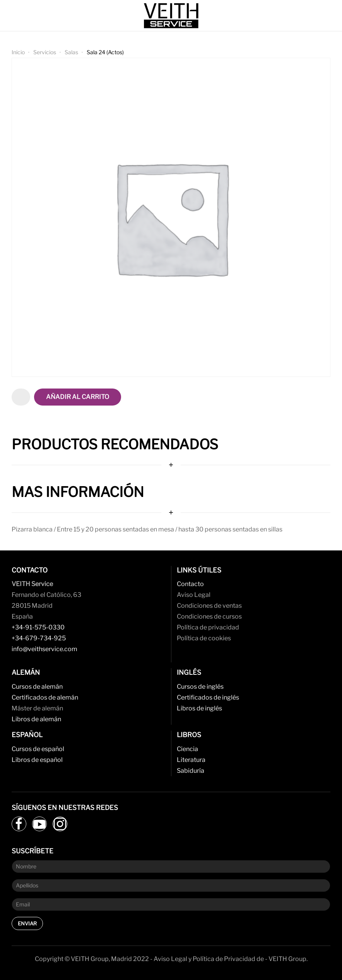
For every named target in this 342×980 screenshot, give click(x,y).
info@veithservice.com (44, 649)
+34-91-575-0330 (38, 627)
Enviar (27, 923)
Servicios (45, 52)
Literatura (191, 760)
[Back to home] (171, 15)
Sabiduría (191, 771)
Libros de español (37, 760)
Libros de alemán (36, 719)
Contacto (190, 584)
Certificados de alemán (45, 697)
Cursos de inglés (200, 687)
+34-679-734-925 (39, 638)
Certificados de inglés (208, 697)
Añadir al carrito (78, 397)
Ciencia (187, 749)
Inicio (18, 52)
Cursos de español (38, 749)
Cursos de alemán (37, 687)
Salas (71, 52)
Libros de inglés (199, 708)
